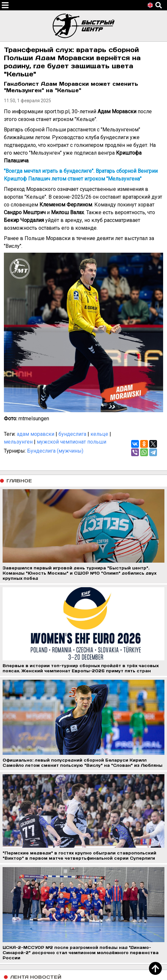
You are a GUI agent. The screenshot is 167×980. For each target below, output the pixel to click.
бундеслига (72, 434)
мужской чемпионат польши (72, 442)
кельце (99, 434)
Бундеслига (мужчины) (55, 451)
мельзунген (18, 442)
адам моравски (36, 434)
